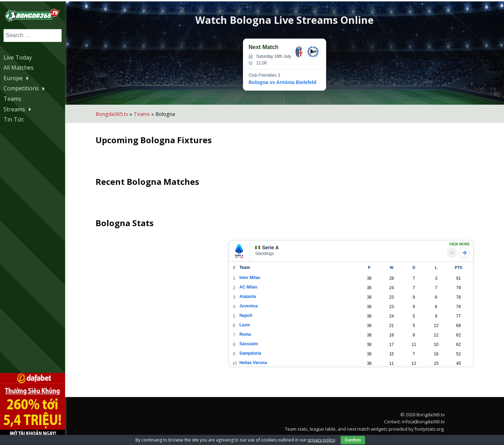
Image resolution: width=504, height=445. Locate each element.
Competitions (25, 88)
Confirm (353, 440)
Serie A (269, 246)
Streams (18, 109)
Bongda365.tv (114, 112)
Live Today (18, 57)
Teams (12, 98)
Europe (17, 78)
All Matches (19, 67)
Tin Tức (14, 119)
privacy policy (321, 440)
